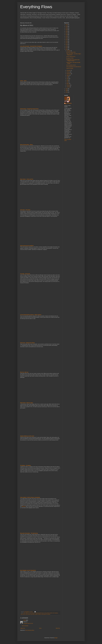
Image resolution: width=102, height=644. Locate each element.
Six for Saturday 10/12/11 (71, 65)
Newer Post (23, 628)
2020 (67, 35)
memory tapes (28, 614)
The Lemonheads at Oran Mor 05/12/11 (74, 67)
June (68, 79)
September (69, 74)
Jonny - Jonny (23, 81)
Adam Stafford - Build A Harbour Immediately (30, 497)
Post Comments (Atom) (30, 630)
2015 (67, 43)
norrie (25, 620)
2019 (67, 36)
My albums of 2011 (70, 58)
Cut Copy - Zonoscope (25, 274)
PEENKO (24, 506)
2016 (67, 41)
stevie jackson (44, 614)
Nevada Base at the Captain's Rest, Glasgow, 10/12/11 (73, 60)
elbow (48, 613)
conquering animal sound (39, 613)
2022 (67, 31)
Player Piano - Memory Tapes (27, 403)
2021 (67, 33)
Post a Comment (25, 626)
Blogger (56, 638)
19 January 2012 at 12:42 (28, 623)
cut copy (45, 613)
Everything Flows (36, 7)
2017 (67, 40)
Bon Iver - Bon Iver (24, 372)
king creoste (23, 614)
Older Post (58, 628)
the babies (48, 614)
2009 (67, 90)
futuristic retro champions (54, 613)
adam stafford (26, 613)
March (68, 84)
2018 (67, 38)
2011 (67, 49)
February (68, 85)
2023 (67, 30)
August (68, 75)
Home (40, 628)
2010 (67, 89)
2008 (67, 92)
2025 (67, 26)
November (69, 70)
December (69, 51)
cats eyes (33, 613)
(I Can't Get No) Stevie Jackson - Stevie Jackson (31, 315)
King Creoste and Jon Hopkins (27, 246)
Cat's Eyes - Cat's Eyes (25, 210)
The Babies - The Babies (25, 465)
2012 (67, 48)
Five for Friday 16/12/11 (71, 57)
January (68, 87)
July (67, 77)
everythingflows (69, 104)
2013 (67, 46)
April (68, 82)
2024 (67, 28)
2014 (67, 44)
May (68, 80)
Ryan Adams (33, 614)
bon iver (30, 613)
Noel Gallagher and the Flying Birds (28, 570)
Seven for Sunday (70, 68)
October (68, 72)
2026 (67, 25)
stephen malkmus (38, 614)
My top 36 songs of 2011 (71, 52)
